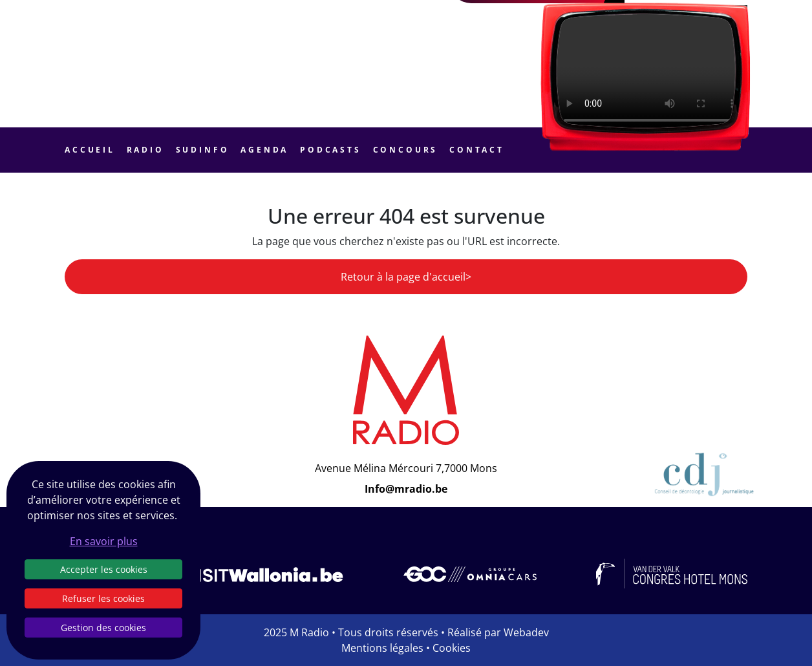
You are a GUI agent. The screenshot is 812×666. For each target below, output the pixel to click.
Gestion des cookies (103, 628)
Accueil (90, 150)
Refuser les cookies (103, 598)
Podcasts (331, 150)
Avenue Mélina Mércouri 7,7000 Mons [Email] (406, 468)
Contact (477, 150)
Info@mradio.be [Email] (406, 489)
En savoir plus (104, 541)
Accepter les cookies (104, 569)
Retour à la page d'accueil (403, 277)
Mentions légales (382, 648)
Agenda (264, 150)
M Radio (309, 632)
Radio (145, 150)
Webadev (526, 632)
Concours (406, 150)
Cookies (452, 648)
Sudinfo (203, 150)
